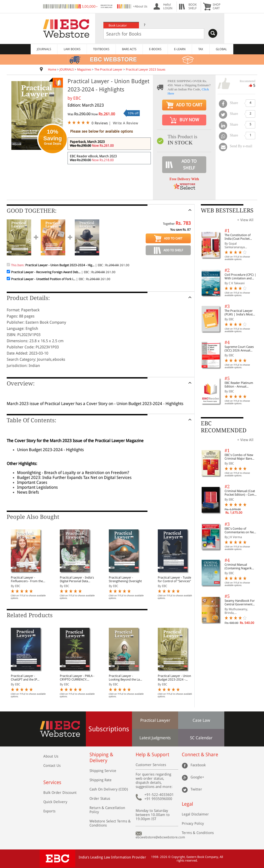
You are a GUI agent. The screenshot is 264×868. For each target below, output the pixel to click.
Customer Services (151, 765)
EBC (77, 98)
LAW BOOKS (72, 49)
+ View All (245, 220)
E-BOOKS (155, 49)
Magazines (84, 70)
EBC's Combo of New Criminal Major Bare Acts (239, 457)
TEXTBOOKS (101, 49)
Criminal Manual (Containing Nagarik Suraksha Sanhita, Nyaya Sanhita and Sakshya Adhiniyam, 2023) (241, 566)
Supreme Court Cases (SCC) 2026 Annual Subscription (239, 349)
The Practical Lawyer (108, 70)
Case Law (201, 720)
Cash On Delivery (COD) (109, 789)
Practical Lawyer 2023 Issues (146, 70)
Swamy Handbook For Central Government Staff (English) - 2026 (240, 603)
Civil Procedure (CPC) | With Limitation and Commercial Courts (240, 277)
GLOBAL (221, 49)
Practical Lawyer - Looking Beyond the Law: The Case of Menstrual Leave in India (126, 678)
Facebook (198, 765)
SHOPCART (217, 6)
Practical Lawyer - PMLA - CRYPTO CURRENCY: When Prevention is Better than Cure (77, 678)
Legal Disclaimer (195, 814)
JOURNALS (44, 49)
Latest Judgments (155, 738)
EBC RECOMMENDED (224, 427)
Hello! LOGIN (168, 6)
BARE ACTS (129, 49)
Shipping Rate (101, 780)
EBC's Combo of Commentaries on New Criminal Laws (240, 530)
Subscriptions (109, 729)
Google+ (197, 777)
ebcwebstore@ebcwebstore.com (160, 837)
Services (52, 782)
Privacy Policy (193, 823)
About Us (51, 756)
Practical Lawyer (155, 720)
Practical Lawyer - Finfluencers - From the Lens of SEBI (27, 579)
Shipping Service (103, 771)
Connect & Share (200, 755)
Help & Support (152, 755)
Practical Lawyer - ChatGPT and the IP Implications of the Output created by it (25, 678)
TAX (201, 49)
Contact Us (52, 766)
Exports (49, 811)
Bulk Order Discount (60, 793)
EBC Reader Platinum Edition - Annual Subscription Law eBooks (239, 385)
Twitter (196, 789)
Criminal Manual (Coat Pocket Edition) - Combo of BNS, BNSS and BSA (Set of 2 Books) (241, 493)
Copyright (178, 857)
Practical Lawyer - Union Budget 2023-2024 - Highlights (174, 678)
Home (52, 70)
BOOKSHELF (193, 6)
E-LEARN (180, 49)
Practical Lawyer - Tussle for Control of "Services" (174, 579)
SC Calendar (201, 738)
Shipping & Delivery (101, 758)
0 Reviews (100, 123)
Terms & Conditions (198, 833)
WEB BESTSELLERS (227, 210)
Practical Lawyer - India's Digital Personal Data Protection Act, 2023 (77, 579)
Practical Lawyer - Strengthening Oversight (125, 579)
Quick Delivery (55, 802)
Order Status (100, 798)
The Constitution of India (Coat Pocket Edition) (238, 237)
